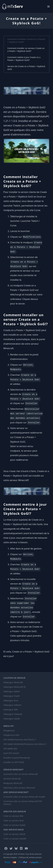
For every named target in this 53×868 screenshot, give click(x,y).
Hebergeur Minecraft (13, 682)
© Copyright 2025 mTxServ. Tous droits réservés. (23, 854)
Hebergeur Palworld (13, 714)
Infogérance (9, 731)
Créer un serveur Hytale (14, 825)
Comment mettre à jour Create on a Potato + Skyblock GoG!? (24, 59)
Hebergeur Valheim (12, 705)
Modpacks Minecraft (13, 783)
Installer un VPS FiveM (14, 762)
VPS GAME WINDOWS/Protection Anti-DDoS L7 (25, 744)
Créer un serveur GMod (14, 834)
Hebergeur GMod (12, 691)
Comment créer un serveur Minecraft (21, 774)
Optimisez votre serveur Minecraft (19, 788)
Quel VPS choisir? (11, 753)
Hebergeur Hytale (12, 719)
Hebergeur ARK (11, 710)
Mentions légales (10, 857)
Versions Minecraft (12, 779)
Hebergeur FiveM (11, 696)
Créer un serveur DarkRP (15, 839)
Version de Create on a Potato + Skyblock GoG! (26, 68)
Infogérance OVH (11, 735)
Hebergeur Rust (11, 700)
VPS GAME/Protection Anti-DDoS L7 (20, 740)
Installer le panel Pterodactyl (17, 758)
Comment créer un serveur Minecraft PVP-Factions (23, 803)
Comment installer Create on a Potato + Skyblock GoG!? (26, 41)
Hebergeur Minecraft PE (15, 687)
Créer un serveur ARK (13, 816)
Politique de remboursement (30, 857)
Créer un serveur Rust (13, 821)
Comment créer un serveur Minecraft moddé (24, 797)
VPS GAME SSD (10, 749)
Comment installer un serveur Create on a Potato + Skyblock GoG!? (26, 50)
